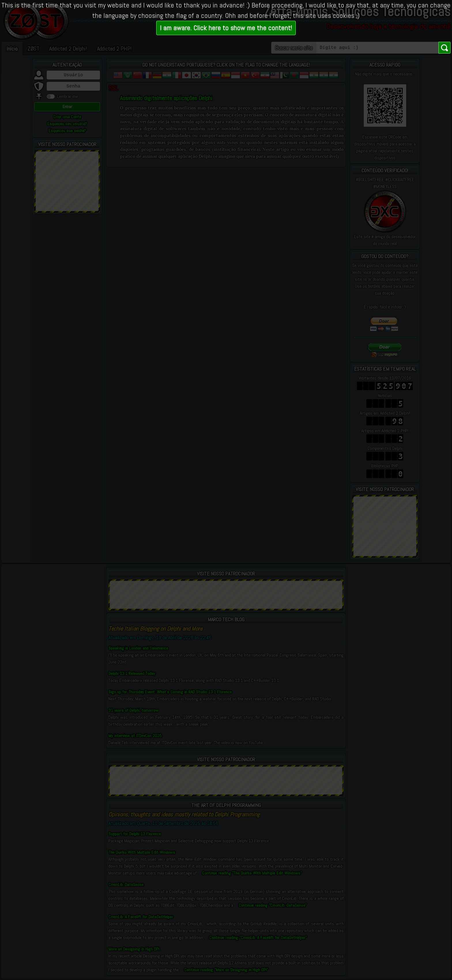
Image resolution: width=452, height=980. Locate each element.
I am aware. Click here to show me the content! (226, 28)
